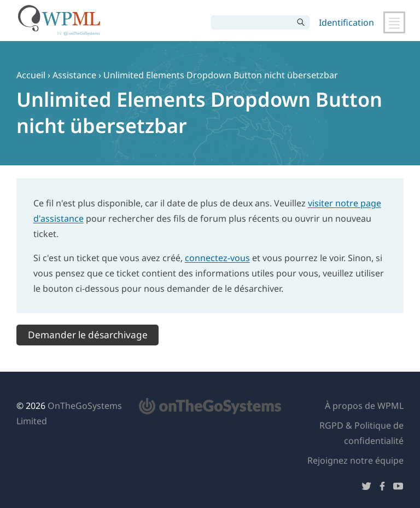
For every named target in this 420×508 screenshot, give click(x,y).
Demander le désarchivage (88, 335)
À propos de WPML (364, 406)
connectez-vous (217, 258)
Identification (346, 22)
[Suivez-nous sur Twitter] (366, 488)
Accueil (31, 75)
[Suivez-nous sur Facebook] (382, 488)
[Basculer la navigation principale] (394, 22)
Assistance (74, 75)
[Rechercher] (252, 22)
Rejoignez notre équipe (355, 460)
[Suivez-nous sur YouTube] (398, 488)
